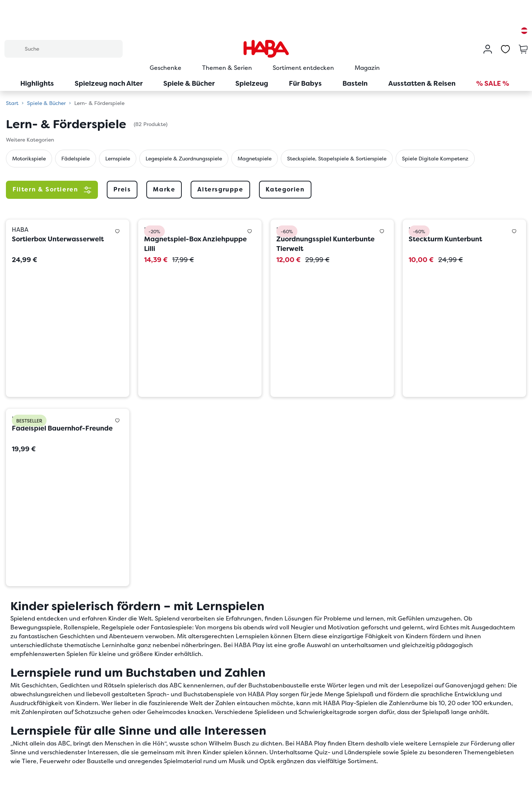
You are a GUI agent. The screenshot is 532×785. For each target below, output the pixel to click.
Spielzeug (252, 83)
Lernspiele (118, 159)
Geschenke (166, 68)
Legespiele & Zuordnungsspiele (184, 159)
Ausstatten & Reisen (422, 83)
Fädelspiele (76, 159)
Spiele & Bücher (189, 83)
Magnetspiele (255, 159)
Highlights (37, 83)
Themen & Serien (227, 68)
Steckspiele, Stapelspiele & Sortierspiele (337, 159)
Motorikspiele (29, 159)
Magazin (367, 68)
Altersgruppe (220, 189)
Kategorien (285, 189)
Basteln (355, 83)
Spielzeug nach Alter (109, 83)
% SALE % (493, 83)
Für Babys (305, 83)
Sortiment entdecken (303, 68)
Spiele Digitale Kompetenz (435, 159)
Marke (164, 189)
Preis (122, 189)
